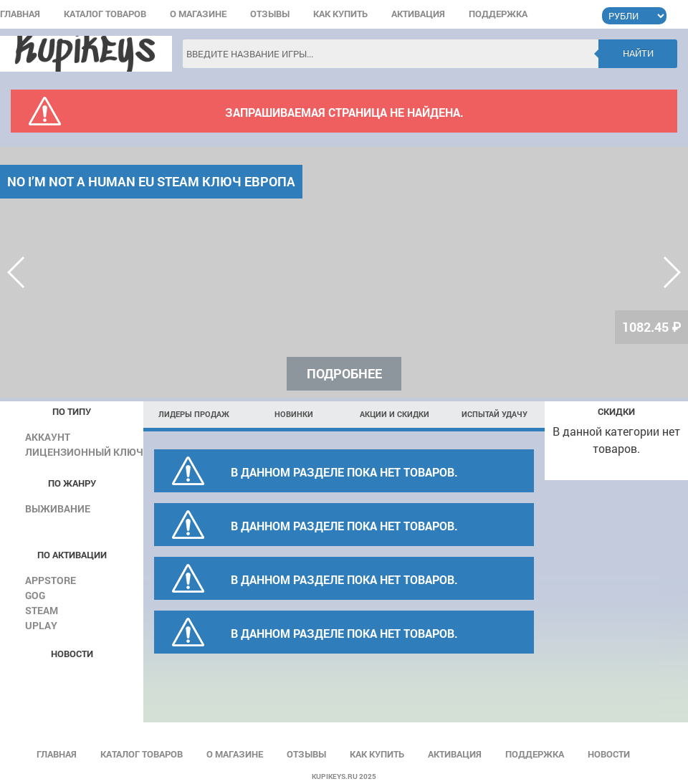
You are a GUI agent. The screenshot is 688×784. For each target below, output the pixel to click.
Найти (638, 53)
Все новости (70, 676)
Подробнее (344, 373)
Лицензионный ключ (84, 452)
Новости (609, 755)
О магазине (198, 15)
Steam (42, 610)
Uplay (41, 625)
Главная (20, 15)
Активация (418, 15)
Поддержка (498, 15)
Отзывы (270, 15)
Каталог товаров (105, 15)
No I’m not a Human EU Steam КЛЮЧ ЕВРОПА (151, 181)
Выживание (58, 508)
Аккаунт (48, 437)
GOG (35, 595)
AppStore (51, 580)
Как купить (340, 15)
